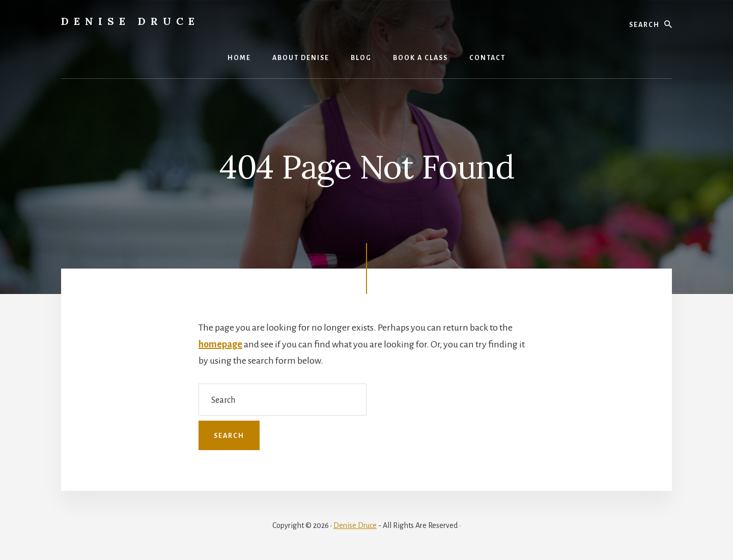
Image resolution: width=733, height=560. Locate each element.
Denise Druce (130, 21)
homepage (220, 344)
